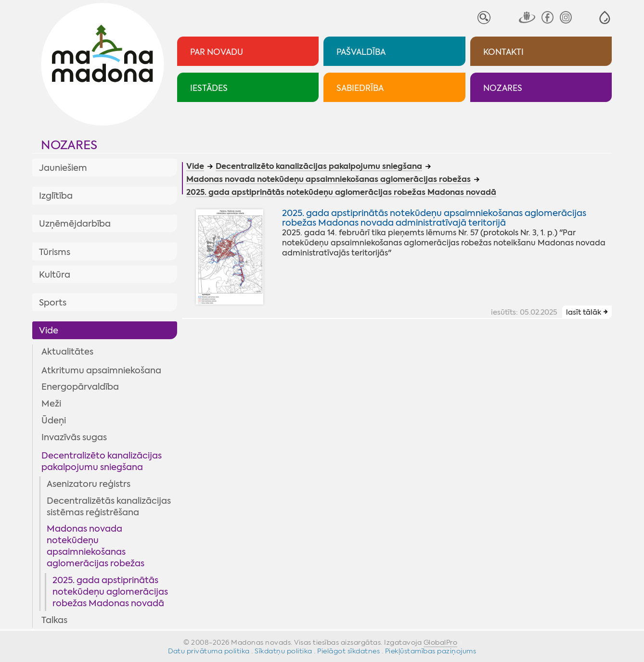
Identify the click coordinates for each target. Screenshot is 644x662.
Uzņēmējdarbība (75, 224)
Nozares (69, 145)
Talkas (54, 620)
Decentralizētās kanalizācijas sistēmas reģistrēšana (109, 507)
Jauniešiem (63, 168)
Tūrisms (55, 252)
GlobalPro (441, 642)
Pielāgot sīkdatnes (348, 651)
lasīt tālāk (584, 312)
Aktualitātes (67, 352)
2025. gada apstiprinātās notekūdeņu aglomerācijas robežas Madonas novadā (110, 592)
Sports (53, 303)
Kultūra (55, 275)
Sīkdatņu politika (283, 651)
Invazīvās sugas (74, 437)
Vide (49, 331)
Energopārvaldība (80, 387)
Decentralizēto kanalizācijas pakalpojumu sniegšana (102, 461)
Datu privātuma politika (209, 651)
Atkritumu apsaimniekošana (101, 370)
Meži (51, 404)
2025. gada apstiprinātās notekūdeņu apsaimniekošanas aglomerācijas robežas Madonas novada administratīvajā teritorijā (434, 218)
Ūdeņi (54, 420)
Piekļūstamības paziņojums (431, 651)
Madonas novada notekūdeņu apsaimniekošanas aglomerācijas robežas (96, 546)
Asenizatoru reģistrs (89, 484)
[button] (605, 18)
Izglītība (56, 196)
